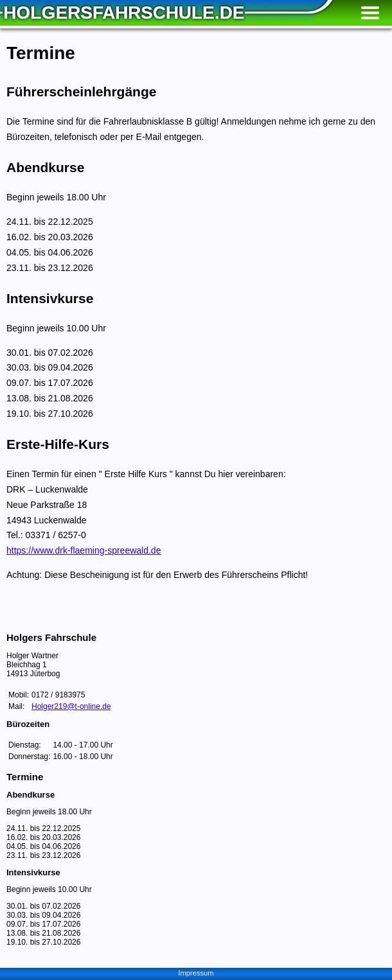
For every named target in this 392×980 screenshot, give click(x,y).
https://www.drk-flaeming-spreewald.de (84, 550)
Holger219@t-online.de (71, 706)
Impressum (196, 973)
